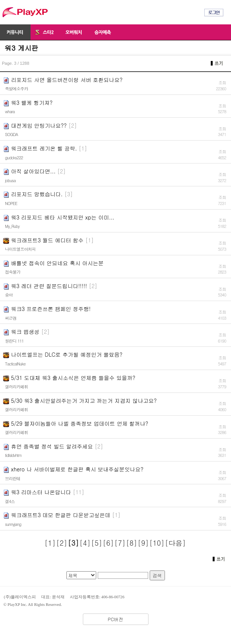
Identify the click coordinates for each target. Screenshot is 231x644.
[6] (108, 543)
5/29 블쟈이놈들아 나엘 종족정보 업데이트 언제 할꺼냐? (80, 423)
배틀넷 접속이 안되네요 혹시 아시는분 (57, 263)
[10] (157, 543)
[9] (143, 543)
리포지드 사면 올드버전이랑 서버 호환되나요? (67, 80)
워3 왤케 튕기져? (32, 103)
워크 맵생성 (25, 332)
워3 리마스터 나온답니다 (41, 492)
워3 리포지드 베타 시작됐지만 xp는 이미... (63, 217)
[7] (120, 543)
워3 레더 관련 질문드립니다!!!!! (49, 286)
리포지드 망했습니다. (37, 194)
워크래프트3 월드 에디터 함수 (47, 240)
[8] (132, 543)
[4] (85, 543)
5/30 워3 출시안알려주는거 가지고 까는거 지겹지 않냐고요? (84, 400)
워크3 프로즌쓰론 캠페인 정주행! (51, 309)
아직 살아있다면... (33, 171)
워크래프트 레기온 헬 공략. (44, 148)
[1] (50, 543)
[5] (97, 543)
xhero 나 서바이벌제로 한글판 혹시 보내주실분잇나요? (77, 469)
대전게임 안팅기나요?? (39, 125)
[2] (62, 543)
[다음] (175, 543)
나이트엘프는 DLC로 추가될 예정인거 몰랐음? (67, 354)
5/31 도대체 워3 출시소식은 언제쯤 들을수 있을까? (73, 378)
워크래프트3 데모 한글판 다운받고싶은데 (61, 515)
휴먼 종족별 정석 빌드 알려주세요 (52, 446)
